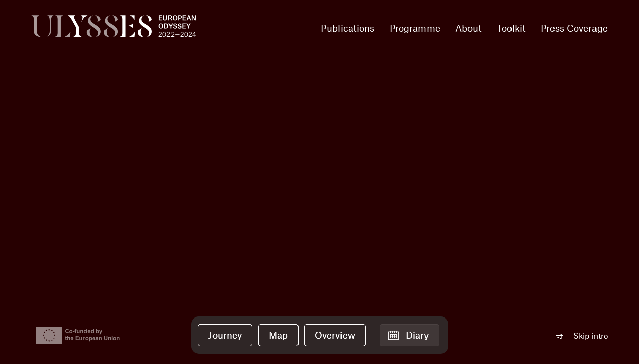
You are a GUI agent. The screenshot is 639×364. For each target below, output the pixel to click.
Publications (348, 28)
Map (278, 335)
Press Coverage (574, 28)
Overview (335, 335)
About (468, 28)
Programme (415, 28)
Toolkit (511, 28)
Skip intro (591, 335)
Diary (417, 335)
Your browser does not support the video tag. (319, 182)
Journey (225, 335)
